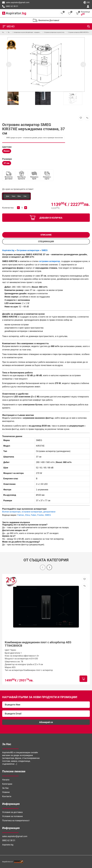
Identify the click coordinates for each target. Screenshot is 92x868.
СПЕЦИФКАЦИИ (46, 241)
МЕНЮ (8, 26)
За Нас (5, 788)
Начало (4, 32)
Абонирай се (46, 722)
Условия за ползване (12, 816)
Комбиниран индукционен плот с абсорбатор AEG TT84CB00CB (38, 644)
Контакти (7, 796)
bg (87, 3)
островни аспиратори (32, 512)
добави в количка (46, 218)
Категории (7, 784)
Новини (6, 792)
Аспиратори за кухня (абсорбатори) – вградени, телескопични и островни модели (36, 32)
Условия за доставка (12, 812)
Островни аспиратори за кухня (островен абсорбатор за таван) (61, 32)
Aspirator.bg (8, 845)
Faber (34, 515)
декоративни (49, 512)
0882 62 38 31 (10, 6)
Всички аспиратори (11, 512)
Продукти (10, 32)
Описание (46, 235)
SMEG (48, 515)
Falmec (21, 515)
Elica (28, 515)
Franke (40, 515)
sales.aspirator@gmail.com (16, 3)
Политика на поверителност (16, 821)
